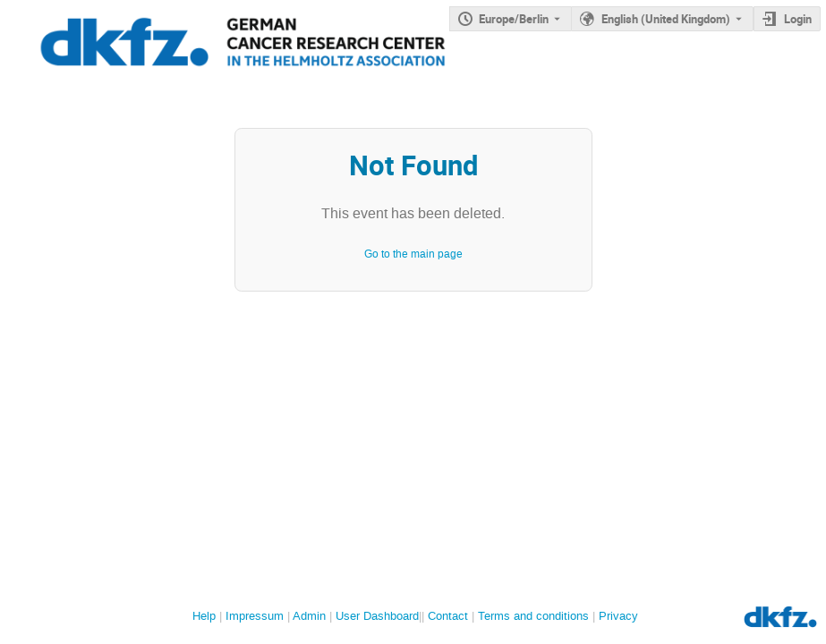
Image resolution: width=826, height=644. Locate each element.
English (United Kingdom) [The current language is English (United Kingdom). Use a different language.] (666, 19)
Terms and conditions (533, 616)
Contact (448, 616)
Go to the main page (413, 254)
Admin (309, 616)
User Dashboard (377, 616)
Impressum (255, 616)
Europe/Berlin (514, 19)
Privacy (618, 616)
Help (204, 616)
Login (798, 19)
